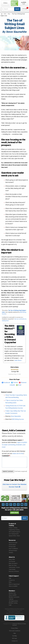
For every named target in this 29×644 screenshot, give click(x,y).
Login (10, 605)
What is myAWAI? (13, 586)
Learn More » (18, 360)
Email (20, 385)
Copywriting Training (14, 530)
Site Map (14, 636)
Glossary (11, 553)
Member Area (12, 593)
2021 (5, 14)
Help (10, 578)
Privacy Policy (15, 628)
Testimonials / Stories (14, 567)
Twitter (15, 383)
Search (17, 9)
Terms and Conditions (15, 631)
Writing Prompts (13, 551)
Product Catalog (13, 528)
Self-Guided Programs (14, 532)
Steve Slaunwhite (16, 416)
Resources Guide (13, 543)
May (9, 14)
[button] (5, 3)
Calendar (11, 599)
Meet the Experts (13, 563)
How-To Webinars (13, 549)
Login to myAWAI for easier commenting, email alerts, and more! (14, 445)
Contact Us (12, 580)
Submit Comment (8, 471)
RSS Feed (14, 638)
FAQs (10, 582)
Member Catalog (13, 603)
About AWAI (12, 559)
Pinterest (24, 383)
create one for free (18, 454)
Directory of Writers (14, 571)
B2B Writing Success (18, 419)
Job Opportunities (13, 601)
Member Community (14, 597)
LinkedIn (12, 385)
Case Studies (12, 569)
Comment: (6, 456)
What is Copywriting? (14, 584)
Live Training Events (14, 534)
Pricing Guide (12, 547)
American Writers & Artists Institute (19, 625)
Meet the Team (13, 565)
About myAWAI (13, 595)
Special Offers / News (14, 536)
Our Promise (12, 561)
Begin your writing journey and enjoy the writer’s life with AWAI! (15, 510)
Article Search (12, 545)
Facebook (7, 383)
